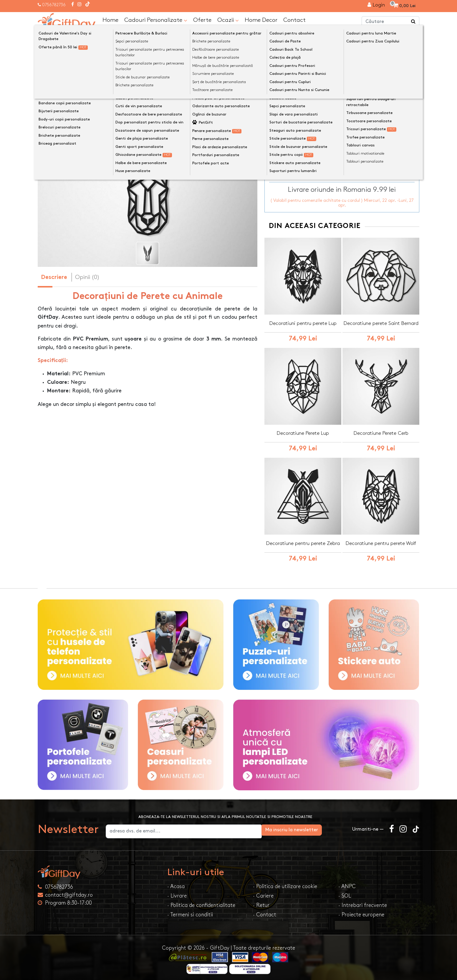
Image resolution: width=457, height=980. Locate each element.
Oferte (202, 19)
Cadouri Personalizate (156, 20)
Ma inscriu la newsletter (315, 827)
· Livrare (177, 893)
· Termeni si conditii (190, 912)
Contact (294, 19)
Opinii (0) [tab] (87, 277)
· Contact (265, 912)
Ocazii (228, 20)
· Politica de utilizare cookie (285, 884)
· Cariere (263, 893)
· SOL (345, 893)
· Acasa (176, 884)
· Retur (261, 902)
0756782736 (54, 5)
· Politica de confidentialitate (201, 902)
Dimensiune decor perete (297, 94)
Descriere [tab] (54, 277)
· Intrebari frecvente (363, 902)
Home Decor (261, 19)
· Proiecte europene (361, 912)
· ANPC (347, 884)
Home (110, 19)
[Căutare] (413, 22)
